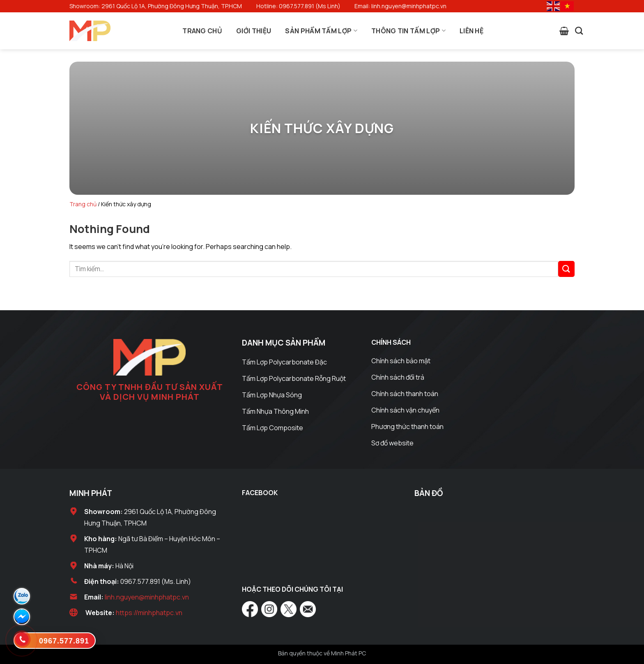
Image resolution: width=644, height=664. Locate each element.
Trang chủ (83, 204)
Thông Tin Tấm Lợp (408, 31)
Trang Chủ (202, 31)
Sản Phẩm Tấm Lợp (321, 31)
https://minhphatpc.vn (149, 613)
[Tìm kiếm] (579, 31)
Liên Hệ (471, 31)
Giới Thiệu (254, 31)
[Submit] (566, 269)
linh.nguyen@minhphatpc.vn (147, 597)
